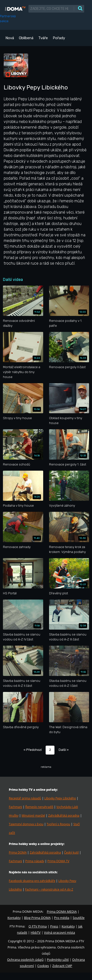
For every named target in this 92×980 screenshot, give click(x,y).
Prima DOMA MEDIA (62, 911)
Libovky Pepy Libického (60, 798)
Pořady (59, 38)
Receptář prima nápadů (25, 798)
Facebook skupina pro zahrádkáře (32, 881)
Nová (10, 38)
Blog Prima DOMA (37, 918)
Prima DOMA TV (58, 861)
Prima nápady (35, 861)
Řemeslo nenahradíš (39, 807)
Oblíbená (26, 38)
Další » (64, 750)
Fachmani (15, 807)
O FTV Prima (38, 926)
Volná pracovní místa (59, 932)
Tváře (43, 38)
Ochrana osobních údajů (25, 960)
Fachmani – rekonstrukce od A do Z (49, 889)
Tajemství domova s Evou (26, 824)
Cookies (43, 966)
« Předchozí (33, 750)
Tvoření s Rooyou (58, 824)
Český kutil (71, 852)
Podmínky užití (58, 960)
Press (54, 926)
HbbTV (36, 932)
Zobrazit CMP (62, 966)
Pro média (62, 918)
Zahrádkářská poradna (64, 816)
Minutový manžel (33, 816)
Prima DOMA (18, 852)
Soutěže (79, 918)
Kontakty (14, 918)
